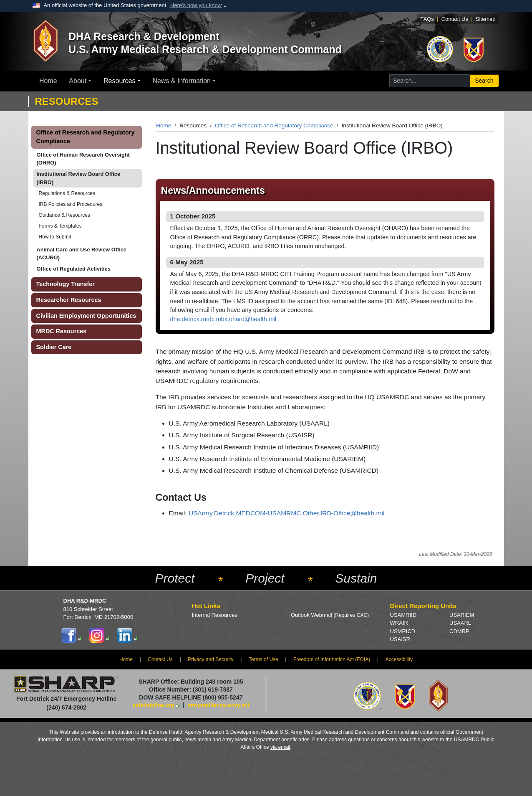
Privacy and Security (211, 659)
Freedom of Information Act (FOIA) (332, 659)
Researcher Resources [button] (69, 300)
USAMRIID (403, 615)
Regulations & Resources (67, 193)
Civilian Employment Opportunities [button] (86, 316)
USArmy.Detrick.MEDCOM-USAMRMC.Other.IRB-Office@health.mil (287, 513)
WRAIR (399, 623)
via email (280, 747)
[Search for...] (430, 81)
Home (48, 81)
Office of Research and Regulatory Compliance (274, 125)
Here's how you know (196, 5)
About (78, 81)
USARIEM (462, 615)
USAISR (400, 639)
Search (484, 81)
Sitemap (486, 19)
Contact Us (455, 19)
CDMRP (459, 631)
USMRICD (403, 631)
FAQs (427, 19)
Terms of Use (263, 659)
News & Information (182, 81)
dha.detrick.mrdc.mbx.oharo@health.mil (223, 319)
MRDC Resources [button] (62, 331)
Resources (119, 81)
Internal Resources (215, 615)
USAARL (460, 623)
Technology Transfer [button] (66, 284)
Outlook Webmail (330, 615)
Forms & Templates (60, 226)
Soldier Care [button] (54, 347)
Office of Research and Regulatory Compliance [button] (86, 137)
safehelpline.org (154, 705)
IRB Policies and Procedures (71, 204)
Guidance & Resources (64, 215)
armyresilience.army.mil (218, 705)
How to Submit (55, 237)
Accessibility (399, 659)
